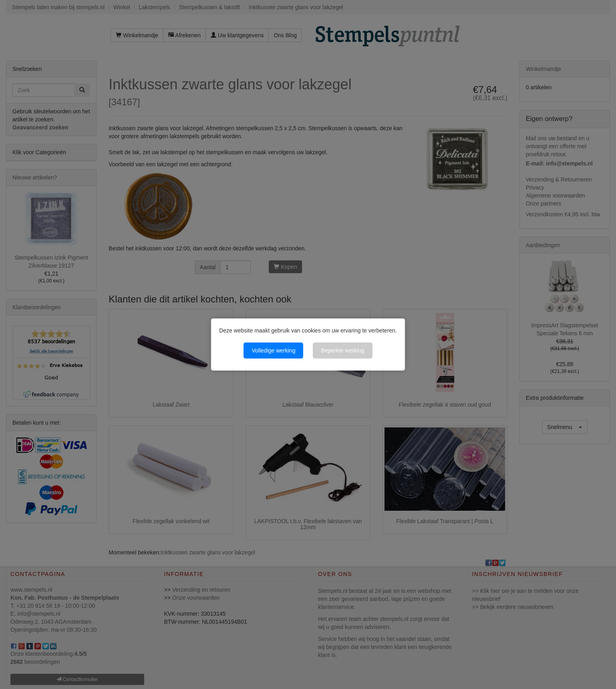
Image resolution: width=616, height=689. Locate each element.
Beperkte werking (342, 351)
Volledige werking (273, 351)
